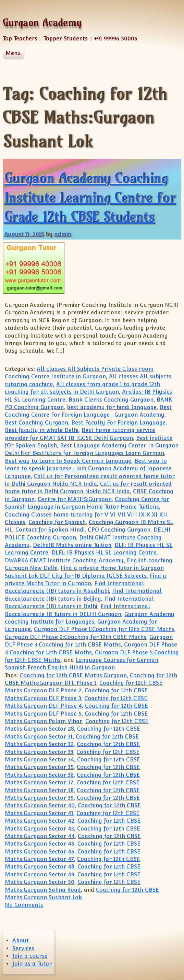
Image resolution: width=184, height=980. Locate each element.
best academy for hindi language (112, 407)
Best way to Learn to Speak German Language (68, 461)
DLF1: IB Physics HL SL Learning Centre (104, 553)
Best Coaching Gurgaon (36, 423)
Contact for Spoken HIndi (50, 530)
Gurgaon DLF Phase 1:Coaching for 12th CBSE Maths (104, 629)
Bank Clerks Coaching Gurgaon (111, 400)
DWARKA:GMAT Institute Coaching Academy (64, 560)
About (21, 940)
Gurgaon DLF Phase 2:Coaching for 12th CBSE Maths (76, 637)
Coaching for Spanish (57, 522)
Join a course (30, 956)
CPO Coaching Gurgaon (119, 530)
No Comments (24, 905)
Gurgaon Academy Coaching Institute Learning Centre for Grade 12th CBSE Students (90, 197)
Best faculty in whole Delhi (42, 430)
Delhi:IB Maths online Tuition (72, 545)
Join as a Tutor (32, 964)
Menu (13, 53)
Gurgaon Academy (42, 22)
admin (63, 234)
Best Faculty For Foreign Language (118, 423)
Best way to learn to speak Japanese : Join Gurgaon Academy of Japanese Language (88, 469)
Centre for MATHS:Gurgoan (75, 499)
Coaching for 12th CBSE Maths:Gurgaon (73, 675)
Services (23, 948)
